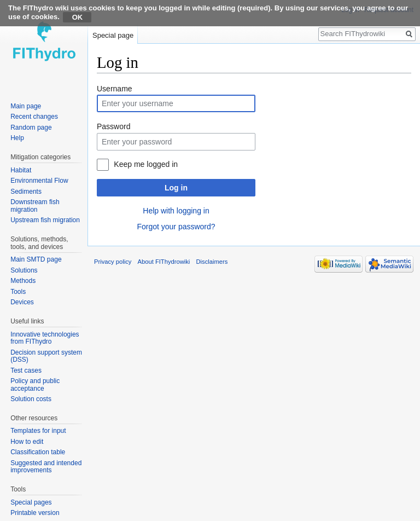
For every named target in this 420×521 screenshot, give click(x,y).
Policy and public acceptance (35, 385)
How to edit (27, 442)
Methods (23, 281)
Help (17, 138)
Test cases (26, 371)
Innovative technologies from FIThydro (45, 338)
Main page (26, 106)
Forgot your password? (176, 227)
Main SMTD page (36, 259)
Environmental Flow (39, 181)
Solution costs (31, 399)
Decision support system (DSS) (46, 356)
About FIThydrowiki (164, 262)
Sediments (26, 192)
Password (113, 126)
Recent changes (34, 117)
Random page (31, 128)
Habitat (21, 170)
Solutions (24, 270)
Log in (176, 188)
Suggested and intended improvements (46, 467)
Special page (113, 35)
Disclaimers (212, 262)
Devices (22, 302)
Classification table (38, 452)
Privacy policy (113, 262)
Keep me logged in (146, 164)
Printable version (35, 513)
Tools (18, 292)
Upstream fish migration (45, 220)
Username (115, 89)
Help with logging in (176, 211)
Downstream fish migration (35, 206)
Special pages (31, 502)
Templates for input (38, 431)
